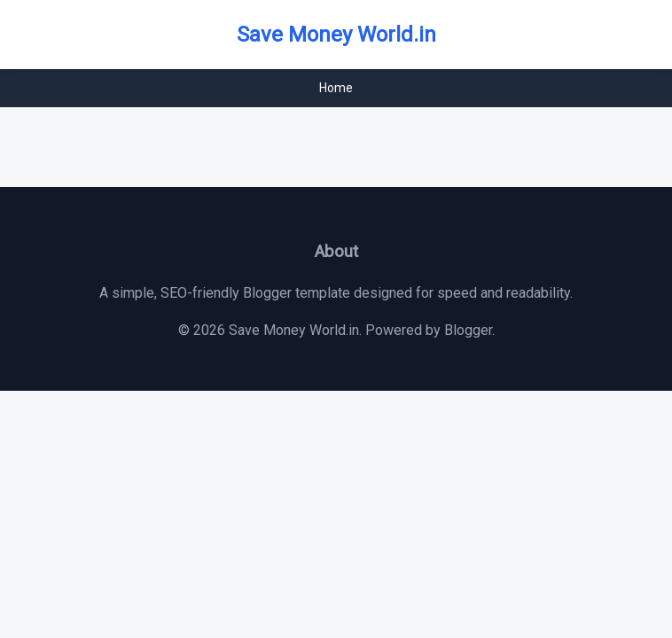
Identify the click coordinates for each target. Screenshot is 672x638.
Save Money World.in (336, 35)
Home (336, 88)
